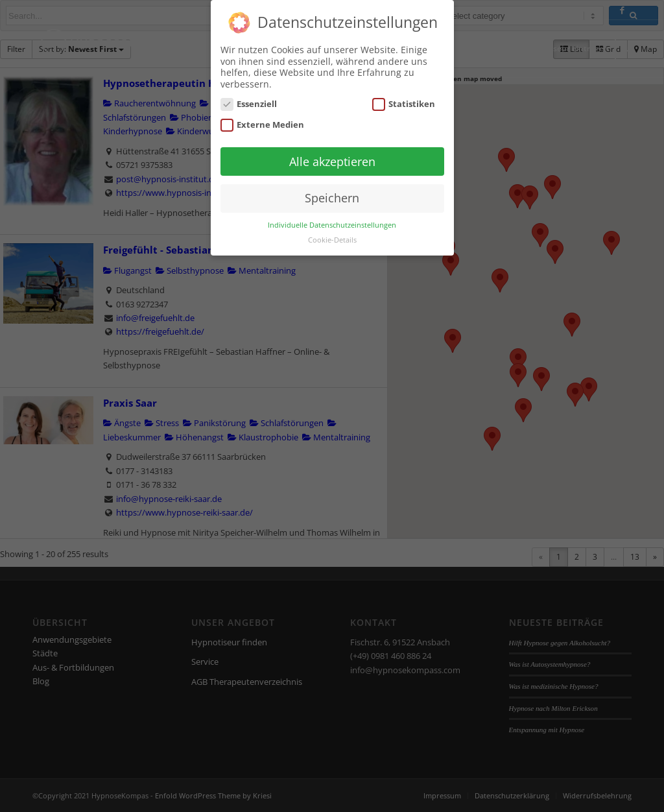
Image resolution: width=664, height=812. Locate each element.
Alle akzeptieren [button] (332, 161)
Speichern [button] (332, 198)
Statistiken (404, 104)
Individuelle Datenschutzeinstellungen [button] (332, 225)
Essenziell (249, 104)
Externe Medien (263, 125)
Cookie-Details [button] (332, 240)
